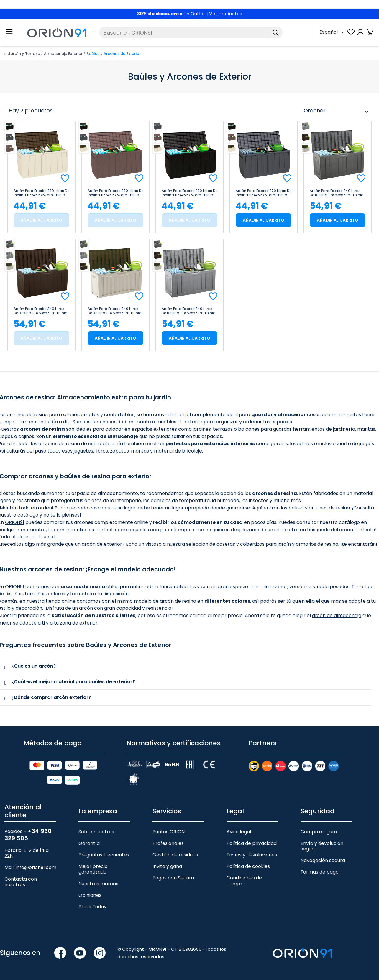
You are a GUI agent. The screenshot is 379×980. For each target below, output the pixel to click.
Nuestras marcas (98, 883)
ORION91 (15, 522)
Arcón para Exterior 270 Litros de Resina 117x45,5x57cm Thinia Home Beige (41, 193)
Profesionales (168, 843)
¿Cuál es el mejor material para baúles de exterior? (73, 682)
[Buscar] (191, 32)
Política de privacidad (252, 843)
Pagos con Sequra (173, 878)
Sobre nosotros (96, 831)
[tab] (186, 667)
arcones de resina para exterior (44, 415)
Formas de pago (320, 872)
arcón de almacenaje (337, 616)
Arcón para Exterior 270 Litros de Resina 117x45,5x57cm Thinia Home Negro (189, 193)
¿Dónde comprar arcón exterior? (51, 697)
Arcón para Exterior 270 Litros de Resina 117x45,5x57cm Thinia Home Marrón (115, 193)
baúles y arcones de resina (319, 508)
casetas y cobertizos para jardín (254, 544)
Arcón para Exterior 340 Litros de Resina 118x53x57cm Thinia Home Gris (189, 311)
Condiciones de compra (244, 881)
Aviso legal (239, 831)
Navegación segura (323, 860)
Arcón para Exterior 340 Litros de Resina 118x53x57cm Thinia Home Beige (115, 311)
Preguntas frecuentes (104, 855)
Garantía (89, 843)
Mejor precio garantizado (93, 869)
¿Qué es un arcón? (33, 666)
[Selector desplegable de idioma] (333, 32)
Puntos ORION (169, 831)
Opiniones (90, 895)
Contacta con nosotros (21, 882)
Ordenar (337, 112)
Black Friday (92, 907)
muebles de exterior (180, 422)
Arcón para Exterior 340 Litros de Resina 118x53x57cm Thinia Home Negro (337, 193)
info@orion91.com (36, 867)
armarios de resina (318, 544)
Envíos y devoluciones (252, 855)
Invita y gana (167, 866)
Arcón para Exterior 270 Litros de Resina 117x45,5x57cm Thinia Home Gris (264, 193)
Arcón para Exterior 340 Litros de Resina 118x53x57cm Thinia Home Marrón (41, 311)
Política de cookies (248, 866)
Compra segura (319, 831)
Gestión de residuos (175, 855)
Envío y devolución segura (322, 846)
